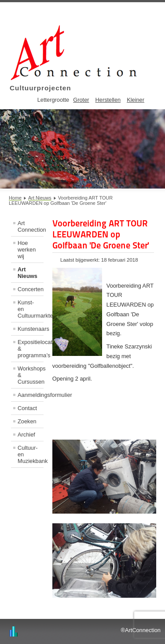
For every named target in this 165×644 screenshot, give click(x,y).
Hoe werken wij (27, 250)
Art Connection (31, 226)
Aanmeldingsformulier (31, 395)
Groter (81, 100)
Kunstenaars (31, 329)
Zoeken (27, 421)
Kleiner (136, 100)
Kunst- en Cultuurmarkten (31, 309)
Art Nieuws (27, 273)
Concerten (31, 289)
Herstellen (108, 100)
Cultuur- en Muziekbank (31, 454)
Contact (27, 408)
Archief (26, 435)
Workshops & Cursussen (31, 375)
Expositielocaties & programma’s (31, 349)
